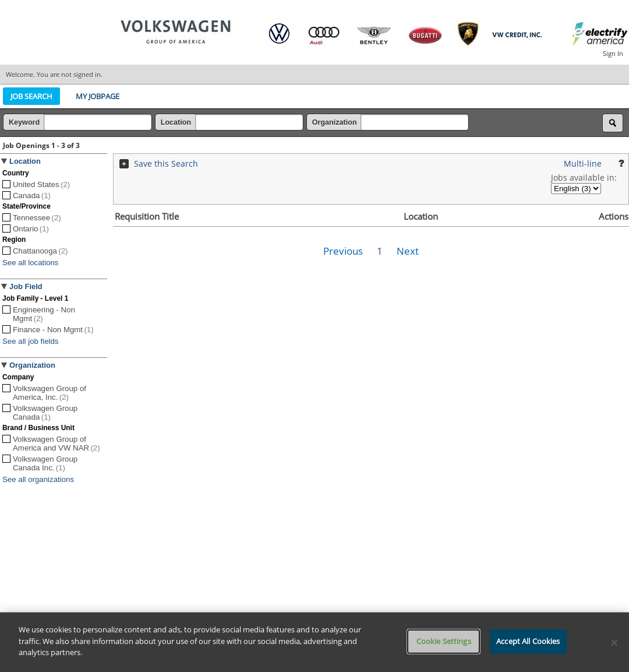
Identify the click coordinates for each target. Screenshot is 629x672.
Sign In (613, 53)
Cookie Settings (444, 641)
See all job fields (31, 341)
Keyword (25, 122)
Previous (343, 251)
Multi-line (583, 163)
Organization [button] (32, 365)
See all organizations (38, 479)
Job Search (31, 96)
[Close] (614, 642)
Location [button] (25, 161)
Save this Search (166, 163)
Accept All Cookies (528, 641)
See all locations (31, 263)
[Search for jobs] (613, 123)
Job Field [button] (26, 286)
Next (408, 251)
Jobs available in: (584, 177)
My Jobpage (98, 96)
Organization (335, 122)
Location (177, 122)
